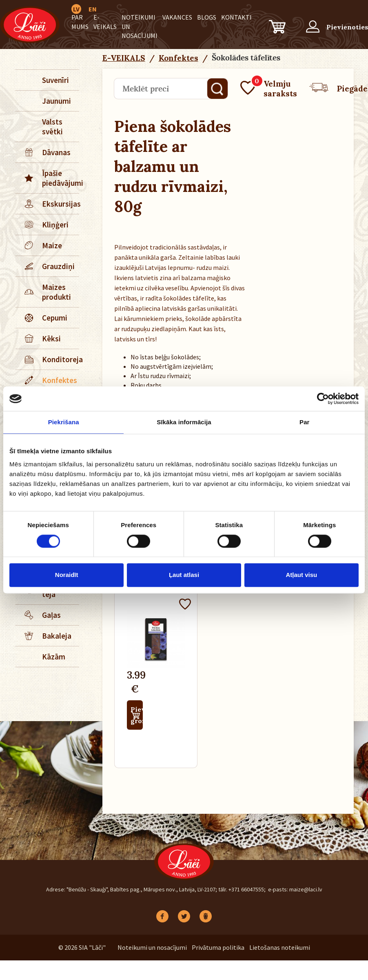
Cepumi (42, 318)
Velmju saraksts (269, 89)
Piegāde (338, 89)
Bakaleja (44, 636)
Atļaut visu (301, 575)
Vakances (177, 17)
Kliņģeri (42, 225)
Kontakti (236, 17)
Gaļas (38, 615)
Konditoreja (48, 359)
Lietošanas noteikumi (280, 947)
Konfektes (47, 380)
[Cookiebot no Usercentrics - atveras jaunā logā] (323, 399)
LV (76, 9)
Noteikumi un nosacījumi (152, 947)
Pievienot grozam (137, 715)
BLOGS (207, 17)
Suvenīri (55, 80)
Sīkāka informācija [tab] (184, 422)
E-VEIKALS (124, 58)
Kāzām (54, 657)
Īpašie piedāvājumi (48, 178)
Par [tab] (305, 422)
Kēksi (38, 339)
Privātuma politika (218, 947)
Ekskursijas (48, 204)
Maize (39, 245)
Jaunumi (57, 101)
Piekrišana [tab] (64, 422)
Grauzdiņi (45, 266)
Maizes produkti (43, 292)
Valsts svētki (52, 127)
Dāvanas (43, 152)
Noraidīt (67, 575)
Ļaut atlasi (184, 575)
